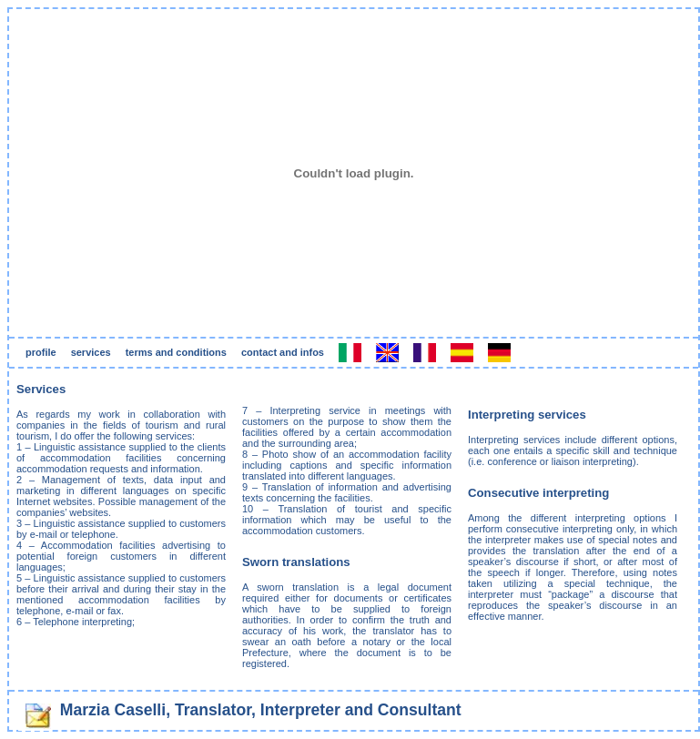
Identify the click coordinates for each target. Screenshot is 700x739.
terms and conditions (176, 352)
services (91, 352)
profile (41, 352)
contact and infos (283, 352)
